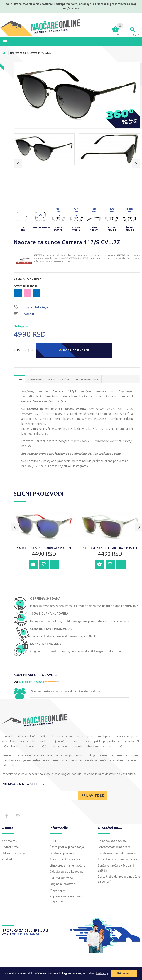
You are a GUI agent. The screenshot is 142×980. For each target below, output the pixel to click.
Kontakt (7, 859)
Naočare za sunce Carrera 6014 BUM (44, 548)
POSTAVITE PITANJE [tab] (87, 379)
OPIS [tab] (20, 379)
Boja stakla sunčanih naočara (117, 859)
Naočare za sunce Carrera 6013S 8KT (110, 548)
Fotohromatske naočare (114, 847)
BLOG (53, 841)
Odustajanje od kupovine (66, 872)
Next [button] (136, 164)
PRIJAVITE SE (93, 796)
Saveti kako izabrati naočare (117, 853)
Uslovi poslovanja (14, 853)
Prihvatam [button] (124, 973)
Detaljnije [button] (102, 973)
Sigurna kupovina (61, 878)
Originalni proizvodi (63, 884)
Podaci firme (10, 847)
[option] (44, 149)
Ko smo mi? (10, 841)
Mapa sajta (57, 890)
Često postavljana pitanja (67, 847)
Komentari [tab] (35, 379)
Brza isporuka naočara (65, 859)
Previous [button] (18, 164)
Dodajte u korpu (74, 351)
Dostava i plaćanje (62, 853)
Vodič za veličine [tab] (59, 379)
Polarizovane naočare (112, 841)
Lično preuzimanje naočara (68, 865)
